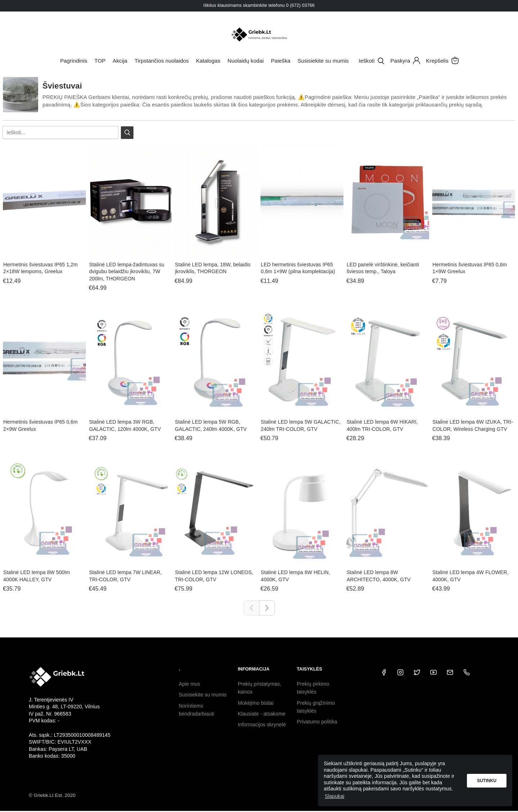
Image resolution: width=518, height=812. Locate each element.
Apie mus (189, 684)
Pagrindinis (74, 61)
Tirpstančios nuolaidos (162, 61)
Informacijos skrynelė (262, 725)
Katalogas (208, 61)
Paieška (281, 61)
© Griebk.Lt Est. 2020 (52, 795)
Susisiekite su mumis (323, 61)
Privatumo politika (317, 722)
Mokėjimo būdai (256, 703)
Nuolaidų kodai (246, 61)
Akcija (120, 61)
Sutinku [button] (487, 781)
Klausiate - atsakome (262, 714)
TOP (100, 61)
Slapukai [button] (335, 796)
